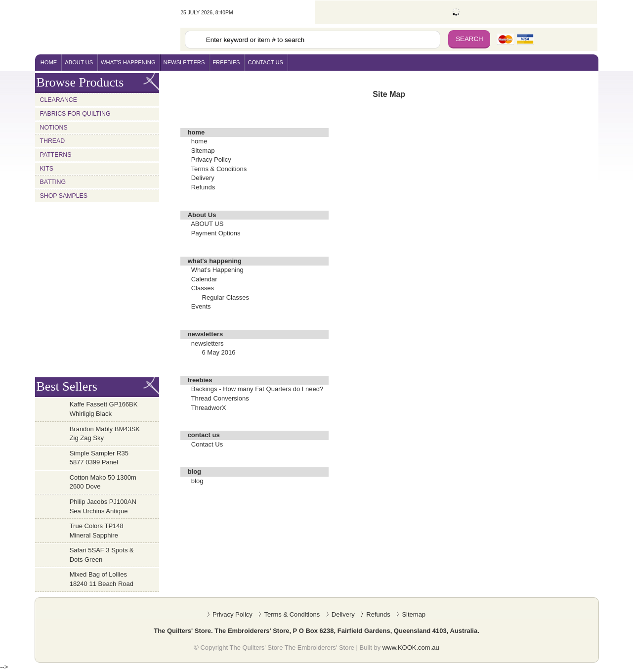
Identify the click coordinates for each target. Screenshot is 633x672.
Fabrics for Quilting (75, 114)
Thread (53, 141)
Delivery (203, 178)
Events (201, 306)
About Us (79, 62)
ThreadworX (209, 408)
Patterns (56, 155)
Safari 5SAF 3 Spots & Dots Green (102, 555)
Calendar (204, 279)
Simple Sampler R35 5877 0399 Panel (99, 458)
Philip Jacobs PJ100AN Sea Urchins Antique (103, 506)
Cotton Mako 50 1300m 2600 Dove (103, 482)
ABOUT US (207, 224)
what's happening (128, 62)
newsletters (184, 62)
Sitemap (203, 151)
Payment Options (216, 233)
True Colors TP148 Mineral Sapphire (97, 531)
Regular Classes (226, 297)
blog (197, 481)
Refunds (203, 187)
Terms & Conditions (219, 169)
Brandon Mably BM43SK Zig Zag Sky (105, 434)
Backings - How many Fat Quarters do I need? (257, 389)
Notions (54, 128)
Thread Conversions (220, 398)
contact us (265, 62)
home (49, 62)
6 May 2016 (219, 352)
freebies (226, 62)
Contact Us (207, 444)
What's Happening (217, 270)
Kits (47, 169)
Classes (203, 288)
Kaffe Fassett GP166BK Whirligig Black (104, 409)
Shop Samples (64, 196)
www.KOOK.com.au (411, 648)
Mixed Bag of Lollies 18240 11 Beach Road (102, 579)
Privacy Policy (211, 159)
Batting (53, 182)
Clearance (59, 100)
